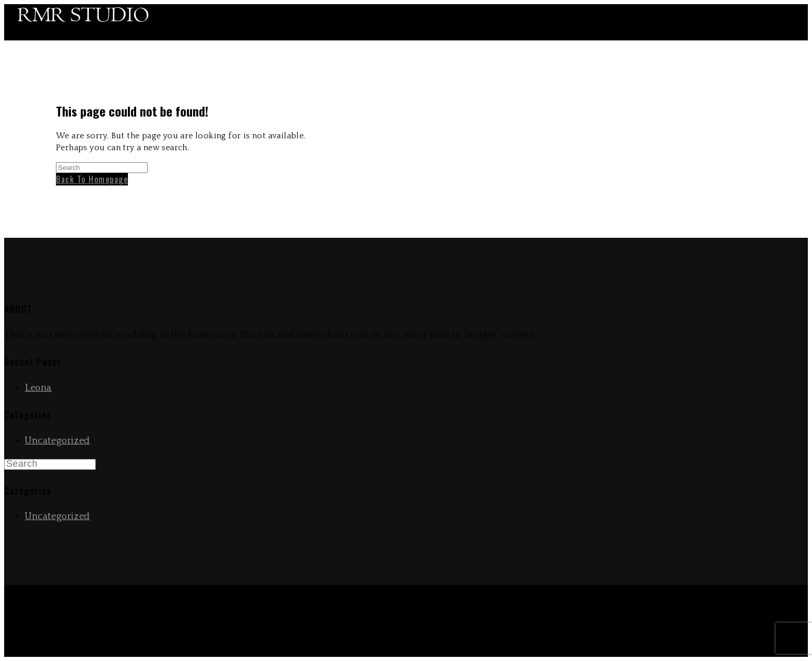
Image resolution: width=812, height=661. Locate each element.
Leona (38, 388)
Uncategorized (57, 441)
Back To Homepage (92, 179)
